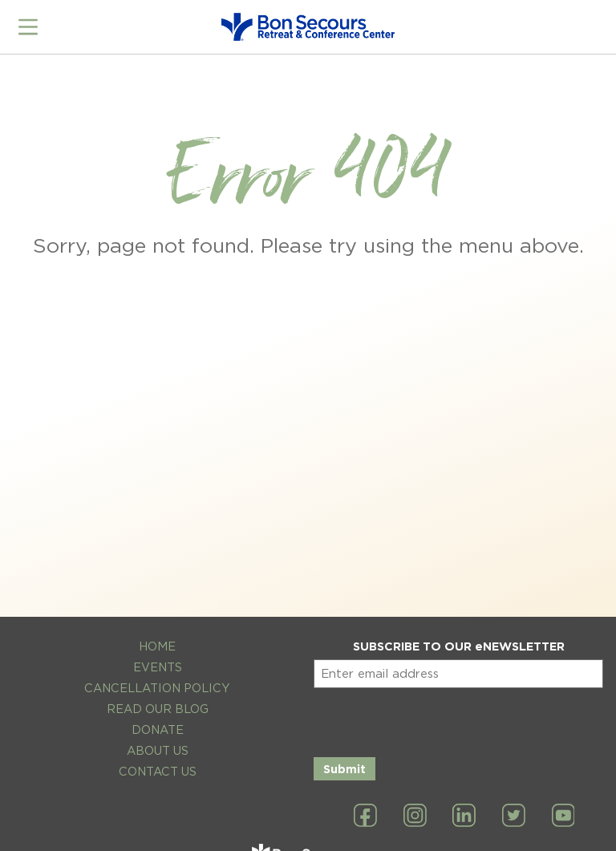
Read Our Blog (158, 709)
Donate (158, 729)
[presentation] (436, 719)
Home (157, 646)
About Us (158, 750)
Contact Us (158, 771)
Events (158, 667)
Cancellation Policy (157, 688)
